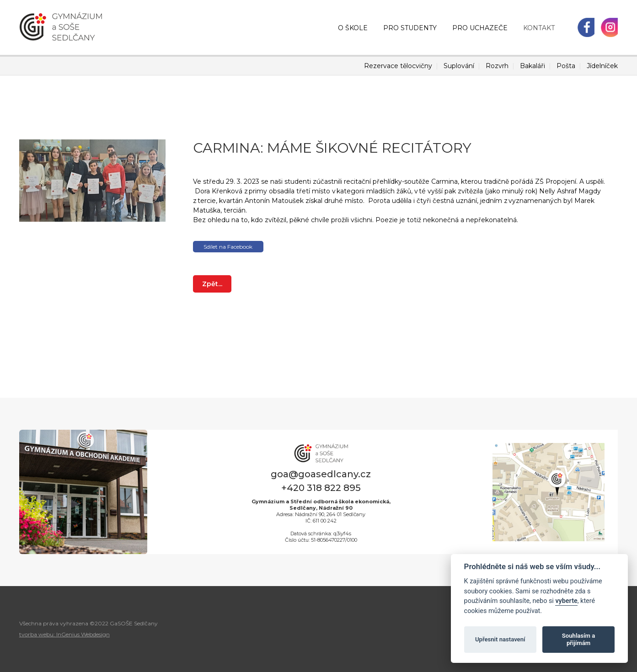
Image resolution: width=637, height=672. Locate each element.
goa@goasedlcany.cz (321, 474)
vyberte (566, 601)
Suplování (459, 66)
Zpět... (212, 284)
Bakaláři (533, 66)
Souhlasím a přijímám (578, 639)
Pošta (566, 66)
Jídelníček (602, 66)
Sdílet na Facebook (228, 247)
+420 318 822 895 (321, 488)
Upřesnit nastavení (500, 639)
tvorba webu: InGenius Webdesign (64, 634)
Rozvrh (497, 66)
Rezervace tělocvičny (398, 66)
